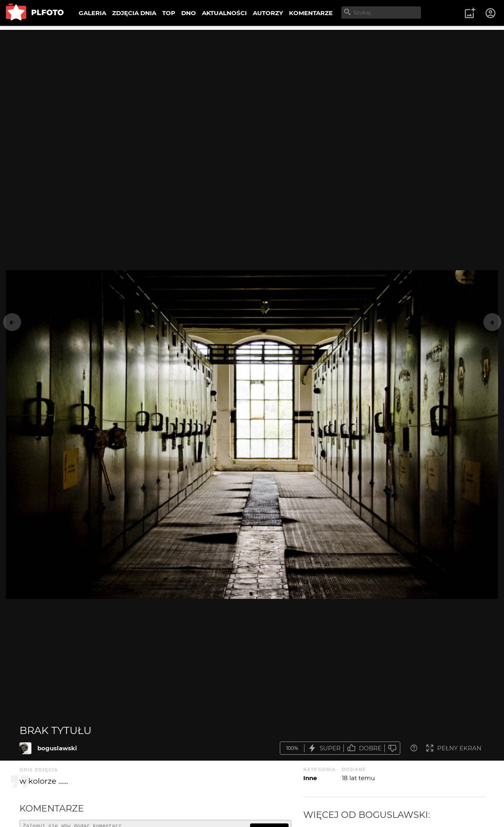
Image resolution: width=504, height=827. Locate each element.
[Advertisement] (252, 85)
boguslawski (57, 748)
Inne (310, 778)
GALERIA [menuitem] (92, 13)
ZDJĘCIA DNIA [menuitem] (134, 13)
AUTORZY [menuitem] (268, 13)
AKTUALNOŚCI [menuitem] (224, 13)
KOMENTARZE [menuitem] (311, 13)
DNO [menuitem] (189, 13)
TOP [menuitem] (169, 13)
